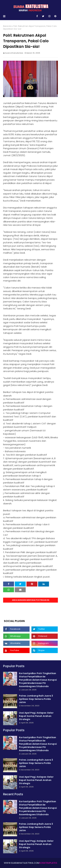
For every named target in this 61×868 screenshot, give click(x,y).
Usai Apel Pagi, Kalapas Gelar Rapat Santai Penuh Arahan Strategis (36, 716)
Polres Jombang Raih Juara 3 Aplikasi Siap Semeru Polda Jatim (36, 699)
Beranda (7, 26)
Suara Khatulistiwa (14, 53)
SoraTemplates (48, 863)
